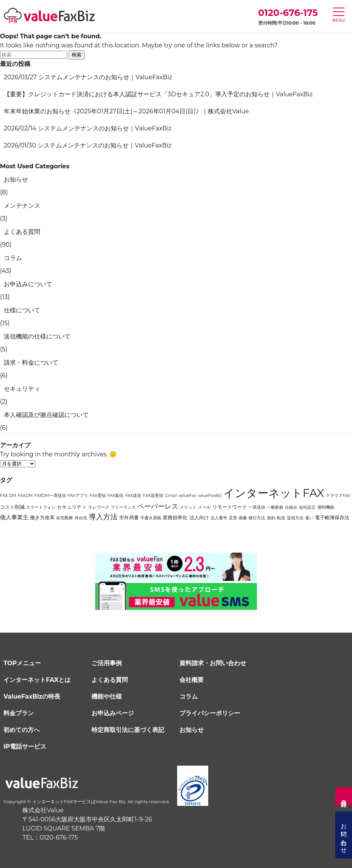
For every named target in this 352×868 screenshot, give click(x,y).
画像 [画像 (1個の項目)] (243, 518)
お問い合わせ (344, 835)
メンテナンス (22, 206)
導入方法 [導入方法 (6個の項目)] (103, 517)
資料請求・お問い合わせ (213, 662)
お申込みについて (28, 284)
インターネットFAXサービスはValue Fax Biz (79, 801)
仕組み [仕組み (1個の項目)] (291, 507)
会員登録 (344, 796)
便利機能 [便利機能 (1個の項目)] (326, 507)
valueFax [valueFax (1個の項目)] (187, 496)
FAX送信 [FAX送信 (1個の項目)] (133, 496)
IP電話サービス (25, 746)
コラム (13, 258)
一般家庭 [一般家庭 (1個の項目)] (275, 507)
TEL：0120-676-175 (50, 837)
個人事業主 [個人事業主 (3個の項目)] (14, 517)
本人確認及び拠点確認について (46, 415)
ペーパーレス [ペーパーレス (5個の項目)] (158, 506)
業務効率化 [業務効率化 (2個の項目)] (175, 517)
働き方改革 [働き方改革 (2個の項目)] (42, 517)
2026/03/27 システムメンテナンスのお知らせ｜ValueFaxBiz (88, 77)
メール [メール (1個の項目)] (204, 507)
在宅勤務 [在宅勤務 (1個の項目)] (64, 518)
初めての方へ (22, 729)
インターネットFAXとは (37, 679)
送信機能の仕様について (37, 336)
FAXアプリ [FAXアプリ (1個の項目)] (78, 496)
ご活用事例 (107, 662)
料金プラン (19, 712)
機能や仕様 (107, 696)
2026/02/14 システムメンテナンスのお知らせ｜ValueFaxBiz (88, 128)
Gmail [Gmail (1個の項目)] (171, 496)
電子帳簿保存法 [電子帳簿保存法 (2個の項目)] (332, 517)
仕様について (22, 310)
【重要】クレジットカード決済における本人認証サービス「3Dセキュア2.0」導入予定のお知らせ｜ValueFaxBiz (158, 94)
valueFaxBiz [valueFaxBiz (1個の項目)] (210, 496)
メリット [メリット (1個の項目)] (188, 507)
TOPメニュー (22, 662)
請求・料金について (31, 363)
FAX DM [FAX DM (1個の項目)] (8, 496)
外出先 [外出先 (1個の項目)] (81, 518)
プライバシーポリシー (210, 712)
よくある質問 (22, 232)
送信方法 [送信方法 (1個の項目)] (295, 518)
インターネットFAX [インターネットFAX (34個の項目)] (274, 493)
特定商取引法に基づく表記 (128, 729)
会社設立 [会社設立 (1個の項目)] (307, 507)
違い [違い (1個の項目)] (309, 518)
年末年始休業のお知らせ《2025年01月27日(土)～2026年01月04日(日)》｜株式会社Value (126, 111)
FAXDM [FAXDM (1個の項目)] (25, 496)
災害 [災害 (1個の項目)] (233, 518)
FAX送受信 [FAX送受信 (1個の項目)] (153, 496)
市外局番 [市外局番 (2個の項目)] (129, 517)
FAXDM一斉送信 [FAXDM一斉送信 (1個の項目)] (50, 496)
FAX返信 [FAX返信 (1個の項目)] (115, 496)
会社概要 (192, 679)
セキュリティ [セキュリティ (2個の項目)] (72, 507)
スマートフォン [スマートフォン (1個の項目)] (41, 507)
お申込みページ (113, 712)
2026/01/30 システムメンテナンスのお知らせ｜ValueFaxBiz (88, 145)
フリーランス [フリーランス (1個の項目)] (123, 507)
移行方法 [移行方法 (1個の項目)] (257, 518)
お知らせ (16, 179)
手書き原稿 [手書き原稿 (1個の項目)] (151, 518)
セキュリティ (22, 389)
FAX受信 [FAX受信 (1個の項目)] (98, 496)
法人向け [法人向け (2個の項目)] (199, 517)
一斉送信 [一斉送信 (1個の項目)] (257, 507)
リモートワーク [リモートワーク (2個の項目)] (230, 507)
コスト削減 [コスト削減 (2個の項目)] (12, 507)
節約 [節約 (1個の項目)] (271, 518)
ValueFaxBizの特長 (32, 696)
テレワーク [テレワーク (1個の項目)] (99, 507)
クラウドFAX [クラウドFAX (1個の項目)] (338, 496)
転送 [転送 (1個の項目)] (281, 518)
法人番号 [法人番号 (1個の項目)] (219, 518)
